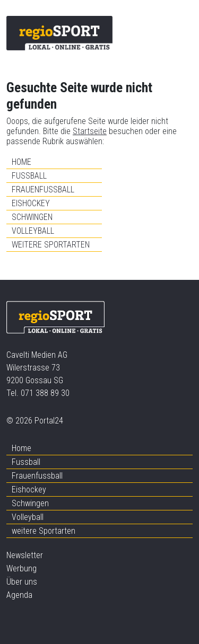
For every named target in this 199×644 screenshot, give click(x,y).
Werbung (21, 568)
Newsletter (25, 555)
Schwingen (32, 217)
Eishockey (31, 203)
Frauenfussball (43, 189)
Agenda (19, 595)
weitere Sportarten (51, 245)
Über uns (22, 582)
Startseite (90, 131)
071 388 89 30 (45, 393)
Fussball (29, 176)
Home (21, 162)
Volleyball (33, 231)
